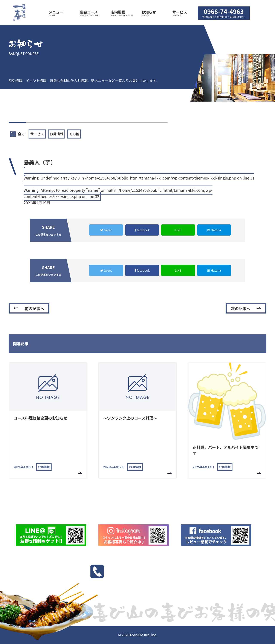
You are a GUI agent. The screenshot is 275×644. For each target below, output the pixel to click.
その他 (74, 134)
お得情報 (57, 134)
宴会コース (92, 13)
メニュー (61, 13)
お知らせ (153, 13)
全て (18, 134)
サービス (180, 13)
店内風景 (122, 13)
